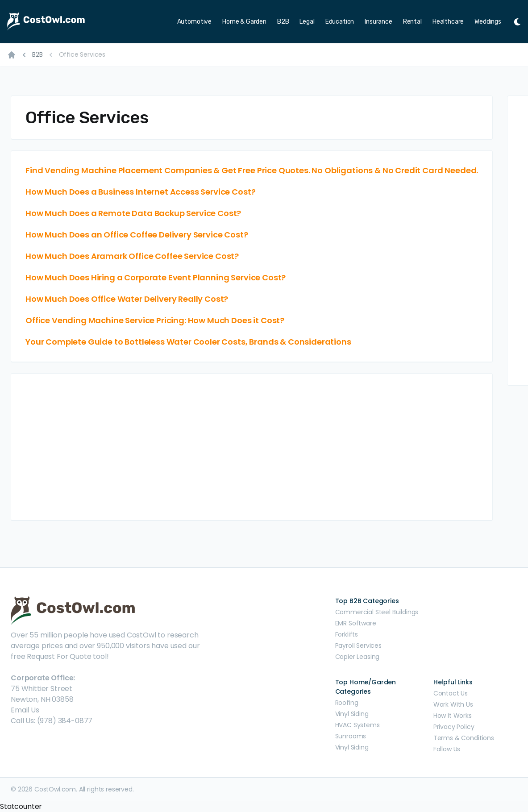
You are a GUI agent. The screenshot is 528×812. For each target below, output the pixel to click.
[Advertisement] (252, 447)
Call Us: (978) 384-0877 (52, 721)
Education (340, 22)
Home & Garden (244, 22)
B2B (283, 22)
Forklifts (347, 634)
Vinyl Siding (352, 714)
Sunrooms (351, 736)
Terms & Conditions (464, 738)
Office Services (82, 54)
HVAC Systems (358, 725)
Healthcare (448, 22)
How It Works (453, 716)
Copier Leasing (358, 657)
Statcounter (21, 806)
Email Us (25, 710)
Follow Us (447, 749)
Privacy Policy (454, 727)
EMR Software (356, 623)
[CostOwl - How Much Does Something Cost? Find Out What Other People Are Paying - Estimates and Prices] (66, 21)
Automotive (194, 22)
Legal (307, 22)
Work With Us (453, 704)
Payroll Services (358, 645)
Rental (412, 22)
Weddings (488, 22)
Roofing (347, 703)
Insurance (378, 22)
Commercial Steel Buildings (377, 612)
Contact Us (451, 693)
